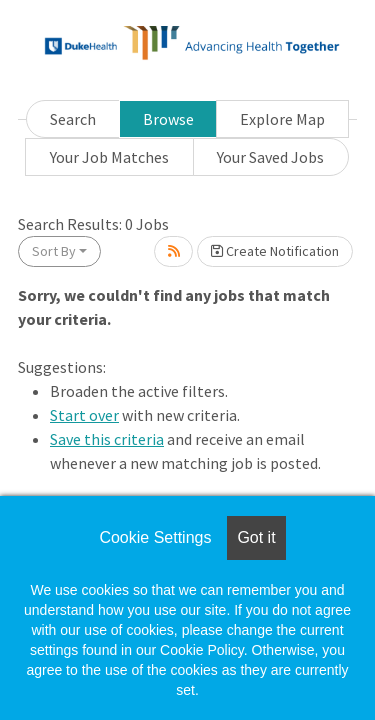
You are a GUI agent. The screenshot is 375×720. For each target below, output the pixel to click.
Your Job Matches (109, 157)
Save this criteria (107, 439)
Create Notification (275, 251)
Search (73, 119)
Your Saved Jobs (270, 157)
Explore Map (282, 119)
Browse (168, 119)
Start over (84, 415)
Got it (256, 537)
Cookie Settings (155, 537)
